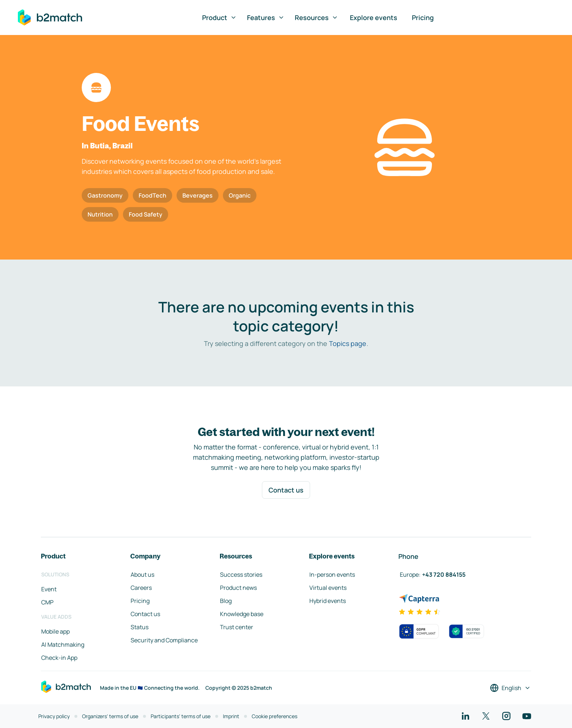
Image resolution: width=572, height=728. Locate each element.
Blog (226, 601)
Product (219, 17)
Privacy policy (54, 716)
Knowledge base (242, 614)
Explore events (374, 17)
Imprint (231, 716)
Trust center (237, 627)
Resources (316, 17)
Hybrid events (328, 601)
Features (266, 17)
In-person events (332, 575)
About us (142, 575)
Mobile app (55, 631)
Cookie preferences (275, 716)
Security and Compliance (164, 640)
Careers (141, 588)
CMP (47, 602)
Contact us (286, 490)
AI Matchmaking (63, 645)
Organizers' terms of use (110, 716)
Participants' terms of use (181, 716)
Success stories (241, 575)
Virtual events (328, 588)
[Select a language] (510, 688)
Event (49, 589)
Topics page (348, 343)
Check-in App (59, 658)
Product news (238, 588)
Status (140, 627)
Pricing (423, 17)
